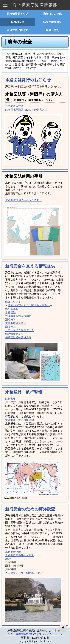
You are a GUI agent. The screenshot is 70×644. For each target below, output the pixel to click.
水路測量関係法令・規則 (20, 555)
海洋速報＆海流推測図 (18, 316)
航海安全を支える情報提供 (30, 266)
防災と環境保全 (52, 22)
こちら (53, 631)
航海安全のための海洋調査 (30, 509)
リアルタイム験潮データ (20, 330)
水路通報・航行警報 (24, 392)
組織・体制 (52, 30)
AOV (8, 559)
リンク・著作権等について (21, 634)
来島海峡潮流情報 (16, 323)
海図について (13, 302)
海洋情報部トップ (18, 14)
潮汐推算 (10, 327)
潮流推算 (10, 320)
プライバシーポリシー (52, 634)
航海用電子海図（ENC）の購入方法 (26, 110)
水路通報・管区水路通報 (20, 420)
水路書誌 (10, 312)
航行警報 (10, 399)
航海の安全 (18, 22)
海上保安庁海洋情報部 (35, 5)
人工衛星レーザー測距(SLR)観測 (24, 573)
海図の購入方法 (14, 106)
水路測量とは (13, 552)
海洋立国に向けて (18, 30)
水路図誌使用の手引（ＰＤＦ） (24, 200)
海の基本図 (12, 309)
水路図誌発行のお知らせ (28, 80)
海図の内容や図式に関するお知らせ (29, 305)
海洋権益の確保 (52, 14)
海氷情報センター (16, 334)
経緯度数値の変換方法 (18, 337)
